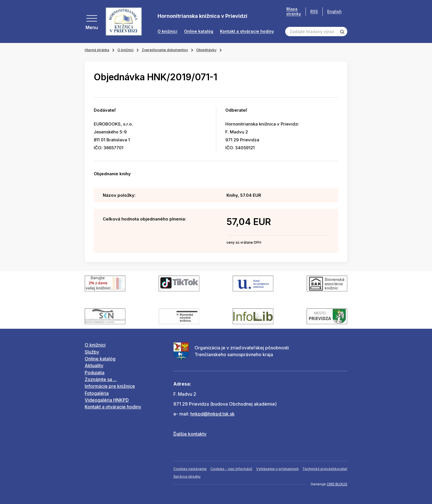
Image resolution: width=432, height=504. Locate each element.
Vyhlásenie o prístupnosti (277, 469)
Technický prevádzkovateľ (325, 469)
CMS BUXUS (337, 484)
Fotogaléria (97, 393)
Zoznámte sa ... (101, 379)
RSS (314, 11)
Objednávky (206, 50)
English (334, 11)
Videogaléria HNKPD (107, 400)
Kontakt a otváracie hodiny (247, 31)
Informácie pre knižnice (110, 386)
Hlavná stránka (97, 50)
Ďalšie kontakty (190, 434)
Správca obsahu (187, 476)
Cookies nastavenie (190, 469)
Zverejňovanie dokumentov (165, 50)
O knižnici (167, 31)
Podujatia (95, 373)
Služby (92, 352)
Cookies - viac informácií (231, 469)
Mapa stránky (294, 11)
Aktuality (94, 365)
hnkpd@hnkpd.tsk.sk (212, 414)
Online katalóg (199, 31)
